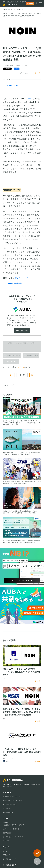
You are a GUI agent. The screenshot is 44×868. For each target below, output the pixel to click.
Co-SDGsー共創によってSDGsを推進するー (14, 824)
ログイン (21, 367)
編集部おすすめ (8, 813)
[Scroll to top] (37, 861)
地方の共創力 (7, 833)
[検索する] (37, 4)
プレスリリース (22, 278)
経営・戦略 (7, 809)
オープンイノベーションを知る (13, 801)
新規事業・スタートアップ (12, 797)
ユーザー (6, 851)
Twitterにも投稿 (31, 355)
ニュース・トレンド (21, 66)
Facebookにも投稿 (12, 355)
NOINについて (13, 86)
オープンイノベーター (10, 859)
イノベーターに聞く (9, 805)
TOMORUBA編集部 (13, 283)
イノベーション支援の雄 (11, 829)
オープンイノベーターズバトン (13, 837)
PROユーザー (7, 855)
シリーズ (6, 841)
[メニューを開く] (40, 3)
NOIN (31, 99)
